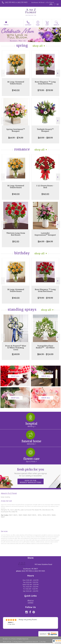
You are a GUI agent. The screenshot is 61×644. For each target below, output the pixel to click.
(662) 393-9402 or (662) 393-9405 (16, 2)
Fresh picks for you (30, 472)
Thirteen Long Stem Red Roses (16, 234)
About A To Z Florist (9, 493)
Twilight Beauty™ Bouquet (45, 130)
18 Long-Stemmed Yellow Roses (16, 83)
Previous (3, 73)
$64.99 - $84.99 (45, 241)
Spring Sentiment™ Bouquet (16, 130)
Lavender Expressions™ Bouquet (45, 234)
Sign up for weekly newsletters (31, 481)
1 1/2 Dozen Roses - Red (45, 187)
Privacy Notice (18, 642)
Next (58, 73)
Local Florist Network (31, 642)
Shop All (38, 46)
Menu (6, 25)
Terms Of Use (7, 642)
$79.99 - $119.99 (45, 90)
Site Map (43, 642)
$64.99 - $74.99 (16, 138)
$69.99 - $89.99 (45, 138)
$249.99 (16, 354)
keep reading (5, 497)
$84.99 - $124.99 (45, 354)
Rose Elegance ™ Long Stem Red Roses (45, 83)
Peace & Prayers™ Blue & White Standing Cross (16, 348)
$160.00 (45, 194)
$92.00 (16, 241)
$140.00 (16, 90)
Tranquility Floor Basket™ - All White (45, 347)
